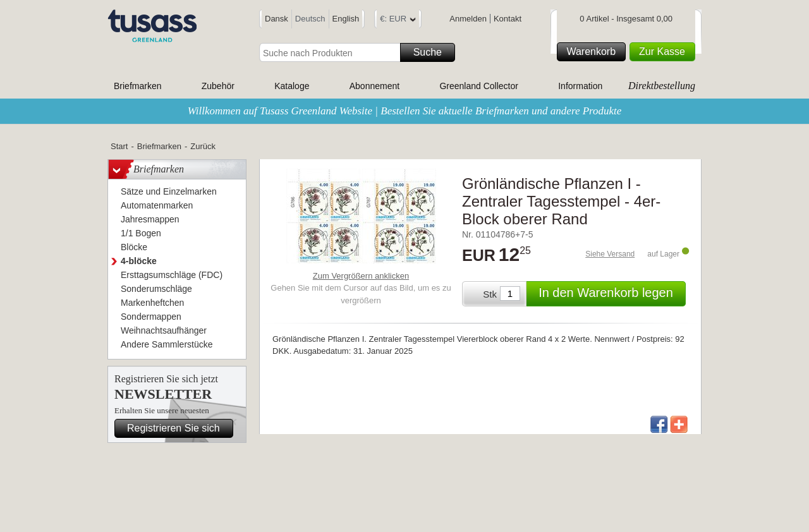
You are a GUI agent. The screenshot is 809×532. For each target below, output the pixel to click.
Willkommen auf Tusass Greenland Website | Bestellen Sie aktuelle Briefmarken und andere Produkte (405, 111)
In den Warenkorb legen (610, 294)
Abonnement (374, 86)
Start (119, 146)
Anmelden (468, 19)
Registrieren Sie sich (178, 428)
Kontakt (508, 19)
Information (580, 86)
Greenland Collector (479, 86)
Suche (432, 52)
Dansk (277, 19)
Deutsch (310, 19)
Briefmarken (137, 86)
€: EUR (398, 21)
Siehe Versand (610, 254)
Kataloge (292, 86)
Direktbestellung (662, 86)
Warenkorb (594, 52)
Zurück (203, 146)
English (346, 19)
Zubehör (218, 86)
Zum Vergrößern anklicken (361, 276)
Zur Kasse (665, 52)
